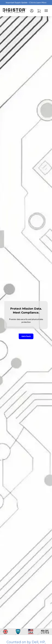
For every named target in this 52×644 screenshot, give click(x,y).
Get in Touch (26, 336)
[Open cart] (39, 11)
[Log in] (32, 11)
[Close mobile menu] (46, 11)
